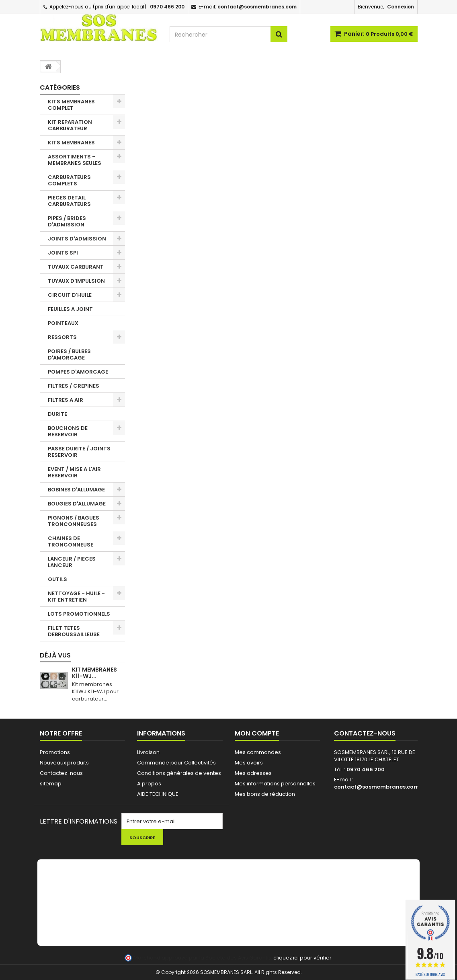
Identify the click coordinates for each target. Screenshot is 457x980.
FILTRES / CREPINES (74, 386)
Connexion (401, 7)
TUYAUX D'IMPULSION (76, 281)
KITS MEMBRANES (71, 143)
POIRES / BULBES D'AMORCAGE (69, 354)
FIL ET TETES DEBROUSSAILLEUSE (74, 631)
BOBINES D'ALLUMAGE (76, 490)
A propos (149, 784)
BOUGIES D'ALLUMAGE (77, 504)
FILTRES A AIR (66, 400)
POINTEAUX (63, 323)
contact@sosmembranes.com (377, 787)
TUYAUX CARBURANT (76, 267)
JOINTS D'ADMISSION (77, 239)
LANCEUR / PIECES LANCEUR (72, 562)
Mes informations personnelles (275, 784)
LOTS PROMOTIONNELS (79, 614)
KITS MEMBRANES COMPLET (71, 105)
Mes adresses (253, 773)
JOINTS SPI (63, 253)
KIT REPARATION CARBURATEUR (70, 125)
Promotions (55, 752)
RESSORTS (62, 337)
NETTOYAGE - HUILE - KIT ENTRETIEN (76, 597)
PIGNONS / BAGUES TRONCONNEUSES (74, 521)
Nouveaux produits (64, 763)
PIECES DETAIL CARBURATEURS (69, 201)
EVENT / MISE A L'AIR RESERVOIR (74, 472)
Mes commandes (258, 752)
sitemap (51, 784)
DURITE (57, 414)
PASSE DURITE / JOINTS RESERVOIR (79, 452)
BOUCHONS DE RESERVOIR (68, 431)
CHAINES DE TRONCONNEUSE (71, 541)
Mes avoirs (249, 763)
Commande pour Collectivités (176, 763)
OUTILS (57, 579)
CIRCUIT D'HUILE (70, 295)
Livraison (148, 752)
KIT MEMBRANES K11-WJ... (94, 673)
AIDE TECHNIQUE (158, 794)
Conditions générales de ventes (179, 773)
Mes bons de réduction (265, 794)
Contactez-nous (61, 773)
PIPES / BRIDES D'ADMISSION (67, 221)
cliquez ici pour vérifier (302, 958)
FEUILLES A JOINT (70, 309)
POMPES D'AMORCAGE (78, 372)
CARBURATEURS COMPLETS (69, 180)
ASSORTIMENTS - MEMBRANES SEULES (75, 160)
